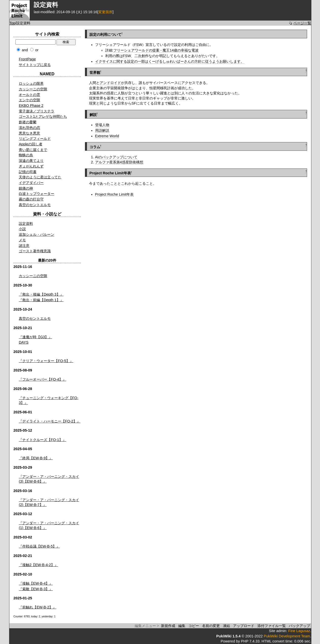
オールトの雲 (29, 95)
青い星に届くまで (33, 150)
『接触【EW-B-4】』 (36, 583)
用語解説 (102, 130)
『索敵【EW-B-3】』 (36, 589)
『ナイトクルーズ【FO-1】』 (42, 440)
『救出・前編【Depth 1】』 (41, 300)
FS (136, 45)
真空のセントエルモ (35, 205)
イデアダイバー (31, 183)
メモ (22, 240)
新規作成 (168, 626)
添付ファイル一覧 (272, 626)
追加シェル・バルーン (37, 234)
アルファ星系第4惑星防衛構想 (119, 162)
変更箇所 (105, 12)
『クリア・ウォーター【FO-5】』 (46, 361)
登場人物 (102, 125)
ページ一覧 (302, 23)
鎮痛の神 (26, 188)
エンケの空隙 (29, 100)
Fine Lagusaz (299, 631)
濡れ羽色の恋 (29, 128)
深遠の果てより (31, 161)
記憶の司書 (28, 172)
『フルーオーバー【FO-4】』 (42, 379)
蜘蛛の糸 (26, 155)
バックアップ (299, 626)
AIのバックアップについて (116, 157)
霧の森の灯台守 (31, 199)
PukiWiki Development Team (287, 636)
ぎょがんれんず (31, 166)
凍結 (226, 626)
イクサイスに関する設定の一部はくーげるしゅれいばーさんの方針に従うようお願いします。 (170, 61)
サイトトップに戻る (35, 65)
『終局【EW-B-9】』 (36, 458)
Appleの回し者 (31, 144)
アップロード (244, 626)
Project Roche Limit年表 (110, 173)
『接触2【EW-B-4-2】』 (38, 565)
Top (12, 23)
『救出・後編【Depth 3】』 (41, 294)
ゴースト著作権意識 (35, 251)
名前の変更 (211, 626)
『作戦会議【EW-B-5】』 (39, 546)
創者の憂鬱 (28, 122)
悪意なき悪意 (29, 133)
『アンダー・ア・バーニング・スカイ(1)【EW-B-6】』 (49, 525)
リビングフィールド (35, 139)
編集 (182, 626)
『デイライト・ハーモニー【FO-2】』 (50, 421)
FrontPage (27, 59)
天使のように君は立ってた (40, 177)
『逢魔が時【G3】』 (35, 337)
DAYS (24, 342)
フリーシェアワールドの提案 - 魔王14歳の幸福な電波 (156, 50)
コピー (194, 626)
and (25, 50)
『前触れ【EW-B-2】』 (38, 607)
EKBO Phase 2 (31, 106)
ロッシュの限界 (31, 83)
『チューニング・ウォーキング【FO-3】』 (49, 400)
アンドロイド (110, 83)
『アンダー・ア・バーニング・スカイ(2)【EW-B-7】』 (49, 502)
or (37, 50)
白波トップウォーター (37, 194)
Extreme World (107, 136)
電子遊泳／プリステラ (37, 111)
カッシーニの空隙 (33, 89)
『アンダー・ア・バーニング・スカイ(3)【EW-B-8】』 (49, 479)
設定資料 (26, 224)
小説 (22, 229)
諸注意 (24, 246)
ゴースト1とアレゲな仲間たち (43, 116)
